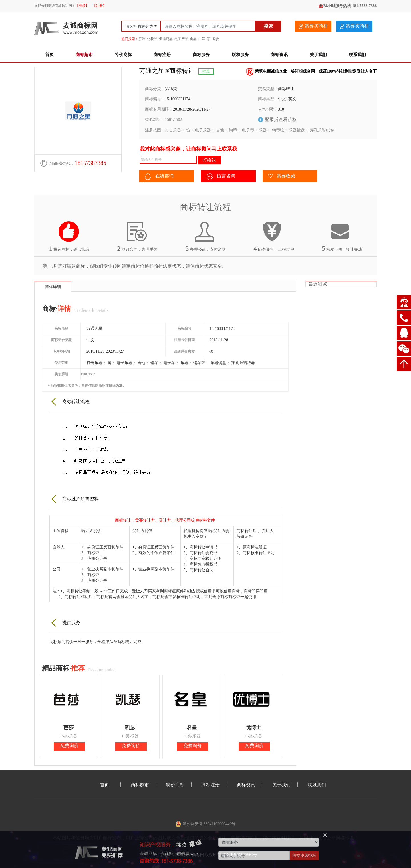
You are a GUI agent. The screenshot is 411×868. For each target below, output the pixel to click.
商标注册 (162, 55)
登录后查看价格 (281, 120)
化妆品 (152, 39)
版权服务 (240, 55)
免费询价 (69, 746)
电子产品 (181, 39)
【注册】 (99, 6)
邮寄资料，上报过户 (274, 236)
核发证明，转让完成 (342, 236)
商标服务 (201, 55)
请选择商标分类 (139, 26)
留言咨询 (221, 177)
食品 (193, 39)
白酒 (202, 39)
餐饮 (215, 39)
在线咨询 (159, 177)
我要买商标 (313, 26)
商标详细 (53, 287)
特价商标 (123, 55)
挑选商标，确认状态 (69, 236)
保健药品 (166, 39)
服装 (142, 39)
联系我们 (357, 55)
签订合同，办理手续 (137, 236)
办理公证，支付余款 (205, 236)
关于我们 (318, 55)
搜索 (268, 26)
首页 (49, 55)
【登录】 (82, 6)
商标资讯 (279, 55)
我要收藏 (282, 176)
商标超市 (84, 55)
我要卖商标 (354, 26)
